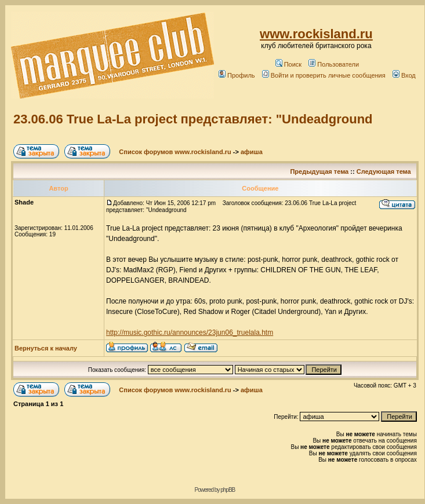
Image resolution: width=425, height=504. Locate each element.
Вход (404, 75)
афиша (252, 152)
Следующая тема (384, 171)
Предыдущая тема (319, 171)
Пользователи (334, 64)
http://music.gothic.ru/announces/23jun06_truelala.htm (190, 333)
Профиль (237, 75)
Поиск (288, 64)
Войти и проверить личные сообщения (324, 75)
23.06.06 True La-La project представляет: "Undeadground (193, 119)
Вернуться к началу (46, 348)
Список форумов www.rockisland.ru (175, 152)
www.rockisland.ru (316, 34)
